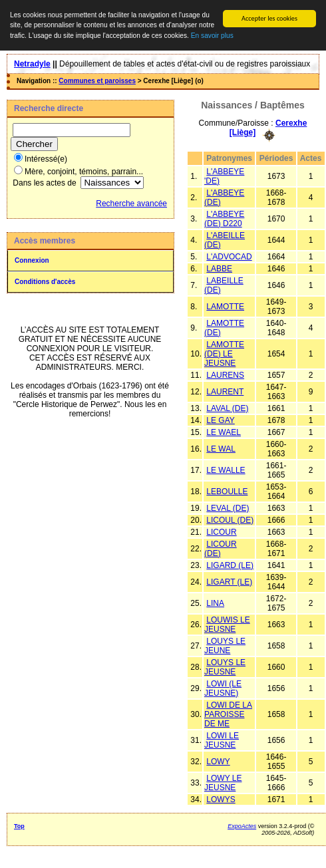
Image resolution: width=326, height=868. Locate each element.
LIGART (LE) (229, 582)
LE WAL (221, 449)
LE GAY (220, 420)
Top (19, 826)
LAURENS (225, 375)
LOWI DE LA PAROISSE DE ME (228, 714)
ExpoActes (242, 826)
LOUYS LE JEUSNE (225, 667)
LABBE (219, 269)
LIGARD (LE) (230, 565)
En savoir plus (212, 36)
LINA (215, 603)
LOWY (218, 762)
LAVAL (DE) (227, 408)
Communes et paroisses (97, 81)
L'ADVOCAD (229, 257)
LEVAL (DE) (228, 508)
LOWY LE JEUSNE (223, 783)
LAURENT (225, 392)
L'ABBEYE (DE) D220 (224, 219)
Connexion (32, 260)
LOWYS (221, 799)
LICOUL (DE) (230, 520)
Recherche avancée (131, 204)
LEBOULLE (227, 492)
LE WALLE (226, 470)
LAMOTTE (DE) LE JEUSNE (224, 354)
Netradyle (32, 64)
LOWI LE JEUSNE (222, 740)
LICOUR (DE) (221, 549)
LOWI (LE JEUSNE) (223, 688)
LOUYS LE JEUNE (225, 646)
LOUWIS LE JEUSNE (227, 625)
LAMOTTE (225, 307)
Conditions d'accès (45, 282)
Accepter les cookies (269, 18)
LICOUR (221, 532)
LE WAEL (224, 432)
